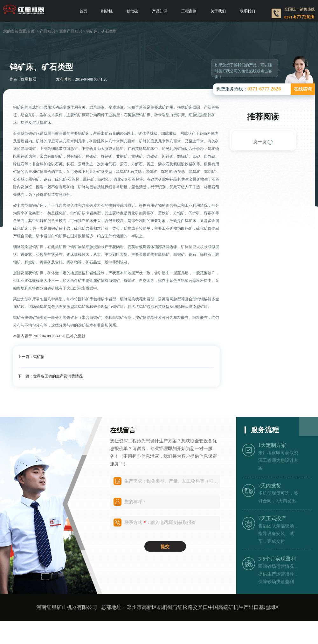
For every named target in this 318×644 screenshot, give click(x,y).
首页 (83, 11)
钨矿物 (39, 357)
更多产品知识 (71, 31)
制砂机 (107, 11)
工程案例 (189, 11)
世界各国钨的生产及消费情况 (58, 376)
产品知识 (160, 11)
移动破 (132, 11)
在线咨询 (303, 89)
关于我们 (218, 11)
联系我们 (247, 11)
